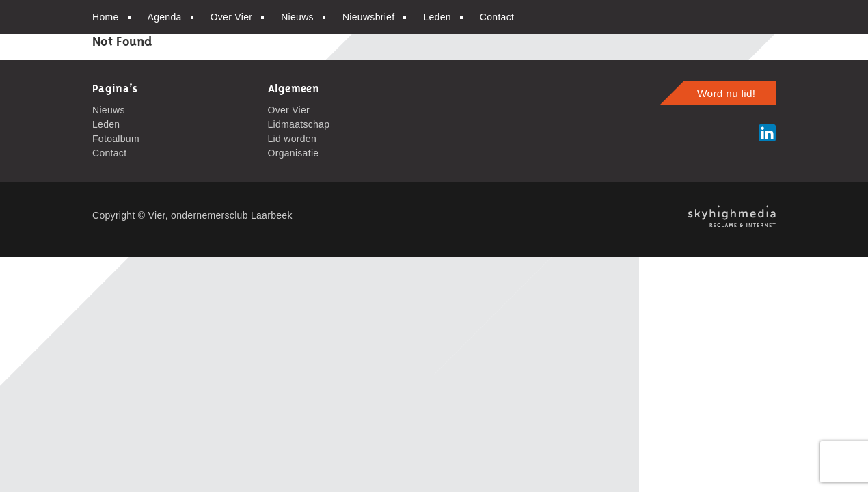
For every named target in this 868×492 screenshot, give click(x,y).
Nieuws (297, 17)
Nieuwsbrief (368, 17)
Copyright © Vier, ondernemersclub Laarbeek (192, 215)
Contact (497, 17)
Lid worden (293, 139)
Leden (437, 17)
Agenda (165, 17)
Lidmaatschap (299, 124)
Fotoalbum (116, 139)
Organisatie (294, 153)
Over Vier (232, 17)
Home (106, 17)
